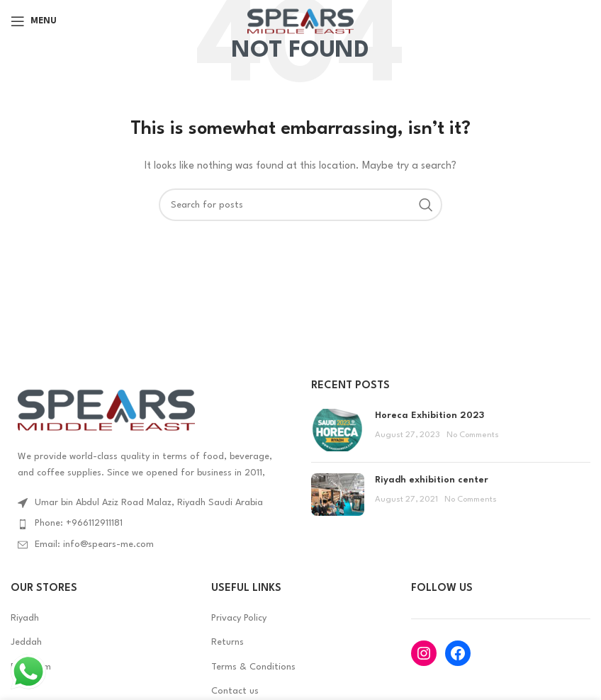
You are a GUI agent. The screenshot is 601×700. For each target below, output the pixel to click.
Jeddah (26, 642)
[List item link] (150, 524)
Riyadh (25, 618)
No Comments (473, 435)
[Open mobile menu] (34, 21)
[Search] (300, 205)
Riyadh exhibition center (432, 480)
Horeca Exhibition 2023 (429, 416)
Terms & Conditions (253, 667)
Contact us (235, 691)
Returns (228, 642)
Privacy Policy (239, 618)
